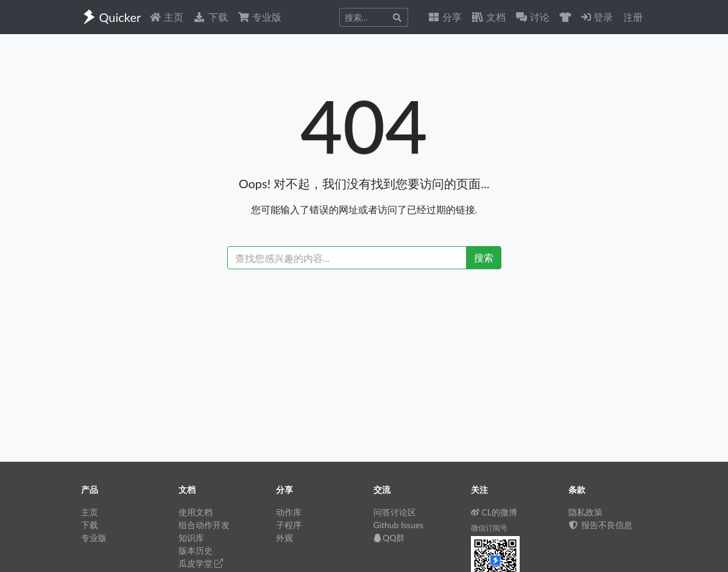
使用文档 (196, 512)
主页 (166, 17)
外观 (284, 538)
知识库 (191, 538)
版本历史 (196, 550)
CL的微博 (494, 512)
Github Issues (399, 525)
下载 (210, 17)
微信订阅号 (489, 528)
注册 (633, 17)
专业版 (260, 17)
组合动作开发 (204, 525)
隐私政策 (585, 512)
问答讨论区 (395, 512)
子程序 (289, 525)
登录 (597, 17)
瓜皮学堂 (201, 563)
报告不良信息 (601, 525)
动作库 (289, 512)
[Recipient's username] (347, 258)
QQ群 (389, 538)
